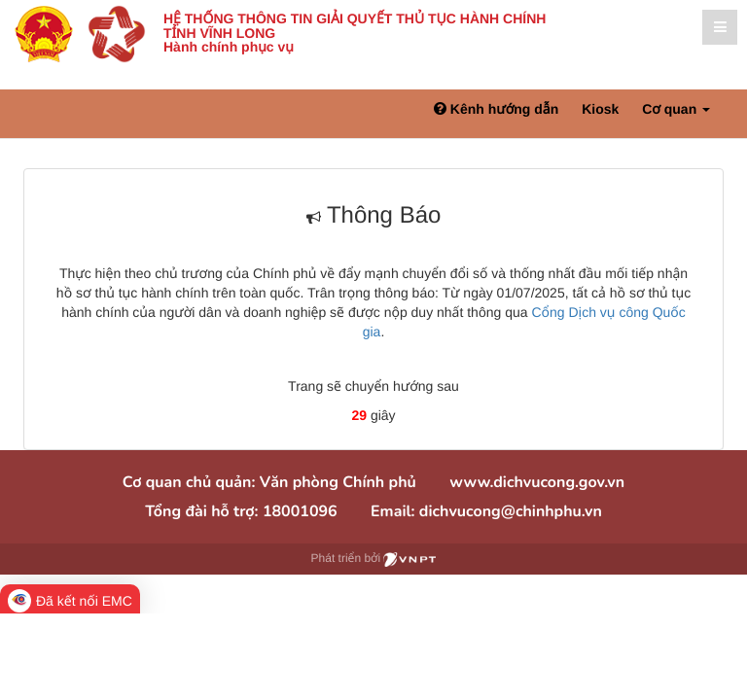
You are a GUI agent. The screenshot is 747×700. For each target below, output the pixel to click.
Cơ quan (676, 109)
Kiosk (600, 109)
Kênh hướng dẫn (496, 109)
